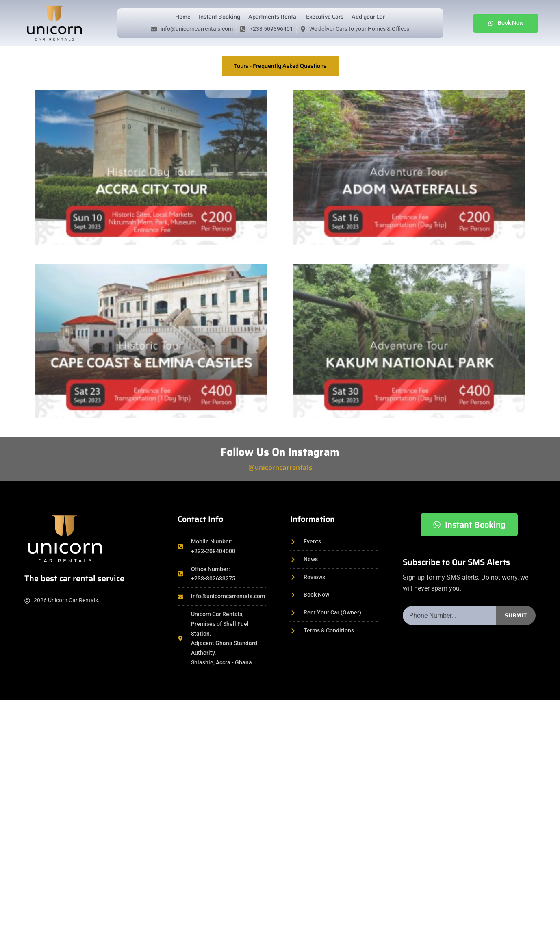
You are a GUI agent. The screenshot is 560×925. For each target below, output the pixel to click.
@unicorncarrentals (280, 467)
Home (183, 17)
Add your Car (368, 17)
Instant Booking (219, 17)
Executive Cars (325, 17)
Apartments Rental (273, 17)
